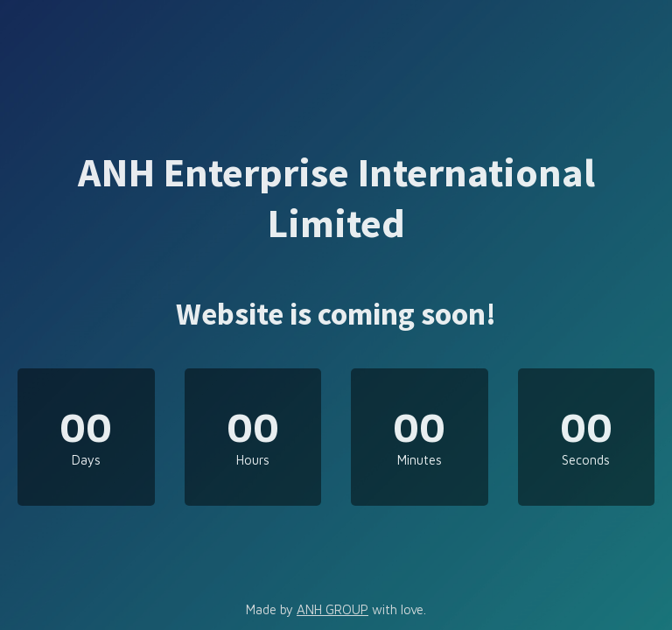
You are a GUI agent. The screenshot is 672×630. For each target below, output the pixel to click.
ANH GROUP (332, 609)
